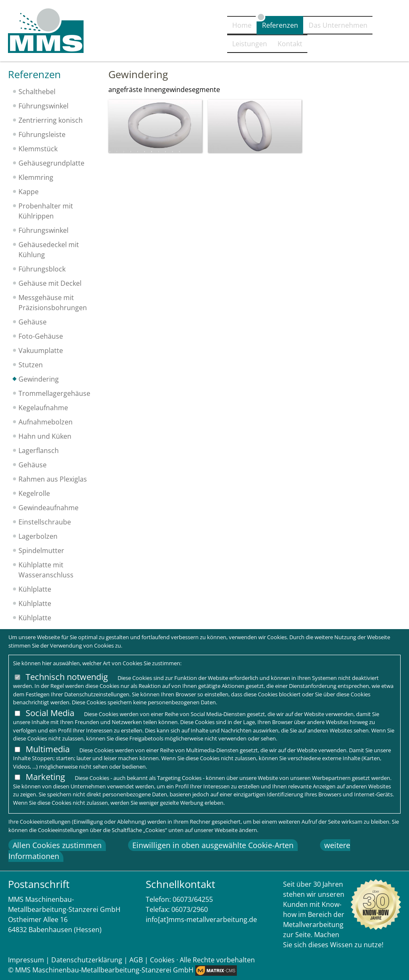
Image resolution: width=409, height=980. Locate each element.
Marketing (45, 777)
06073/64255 (193, 899)
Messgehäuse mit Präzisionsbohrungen (53, 303)
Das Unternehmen (267, 45)
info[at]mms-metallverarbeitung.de (201, 919)
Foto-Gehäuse (41, 336)
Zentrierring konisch (51, 120)
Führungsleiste (42, 134)
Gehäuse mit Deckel (50, 283)
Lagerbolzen (38, 536)
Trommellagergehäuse (54, 393)
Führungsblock (42, 269)
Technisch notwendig (67, 677)
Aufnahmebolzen (46, 422)
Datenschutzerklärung (87, 960)
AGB (136, 960)
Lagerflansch (39, 450)
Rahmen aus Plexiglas (53, 479)
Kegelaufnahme (43, 408)
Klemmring (36, 177)
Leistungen (335, 45)
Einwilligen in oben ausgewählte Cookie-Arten (213, 845)
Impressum (26, 960)
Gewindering (39, 379)
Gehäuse (33, 322)
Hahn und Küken (45, 436)
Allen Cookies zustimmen (57, 845)
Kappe (29, 192)
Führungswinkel (43, 106)
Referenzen (200, 45)
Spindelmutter (41, 551)
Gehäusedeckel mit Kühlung (49, 250)
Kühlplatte (35, 589)
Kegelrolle (34, 493)
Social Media (50, 713)
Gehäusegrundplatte (51, 163)
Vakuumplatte (41, 350)
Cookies (162, 960)
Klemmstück (38, 149)
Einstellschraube (45, 522)
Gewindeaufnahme (49, 508)
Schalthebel (37, 92)
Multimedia (48, 749)
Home (154, 45)
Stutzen (31, 365)
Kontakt (383, 45)
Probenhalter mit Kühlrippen (46, 211)
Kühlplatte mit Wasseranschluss (46, 570)
